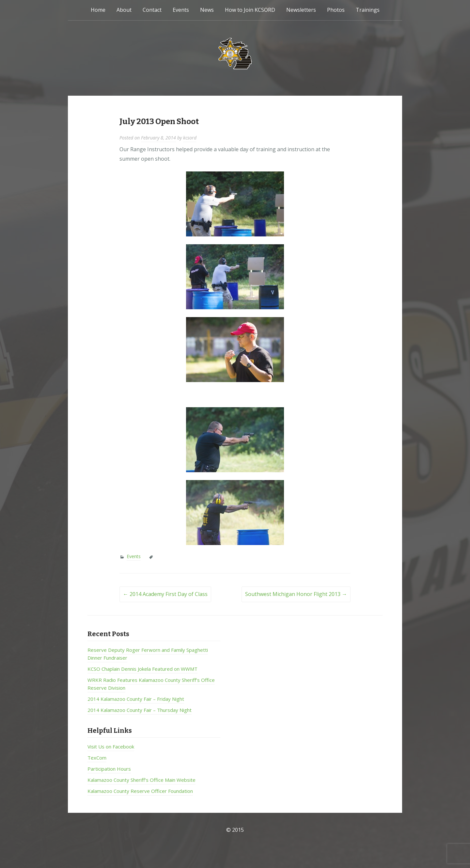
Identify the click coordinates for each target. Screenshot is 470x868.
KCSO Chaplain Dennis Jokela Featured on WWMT (142, 669)
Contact (152, 10)
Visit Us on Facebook (111, 747)
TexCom (97, 758)
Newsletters (301, 10)
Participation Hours (109, 769)
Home (98, 10)
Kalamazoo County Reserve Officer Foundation (140, 791)
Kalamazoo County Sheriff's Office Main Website (141, 780)
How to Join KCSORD (250, 10)
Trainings (368, 10)
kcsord (190, 138)
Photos (336, 10)
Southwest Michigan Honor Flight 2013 (296, 594)
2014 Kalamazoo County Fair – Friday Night (136, 699)
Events (181, 10)
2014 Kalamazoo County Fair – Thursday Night (140, 710)
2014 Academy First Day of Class (165, 594)
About (124, 10)
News (207, 10)
